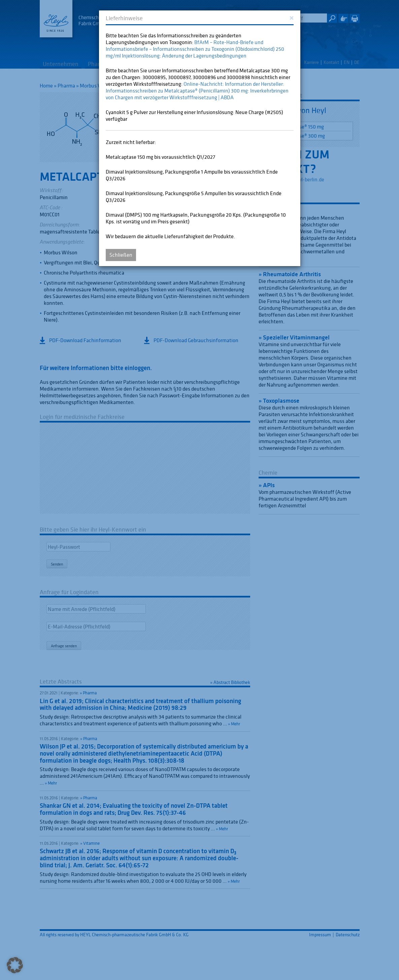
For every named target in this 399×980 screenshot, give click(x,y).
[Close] (291, 17)
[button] (15, 965)
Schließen (121, 255)
